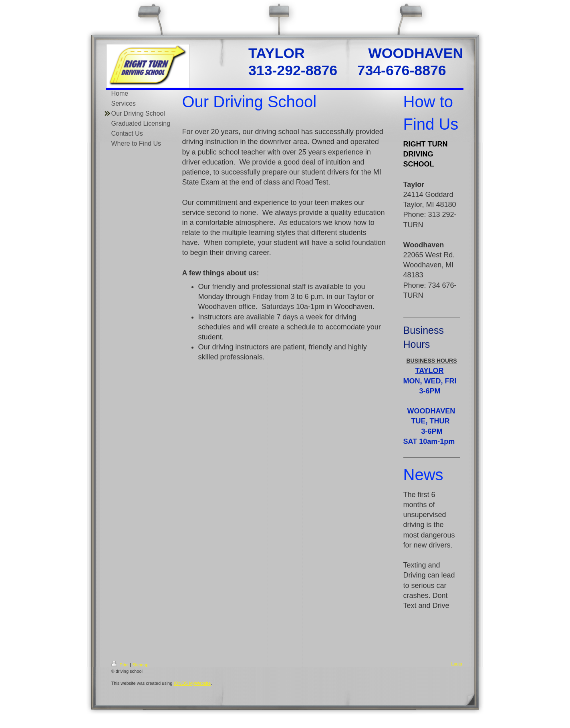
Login (457, 664)
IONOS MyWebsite (192, 683)
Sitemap (140, 665)
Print (121, 665)
